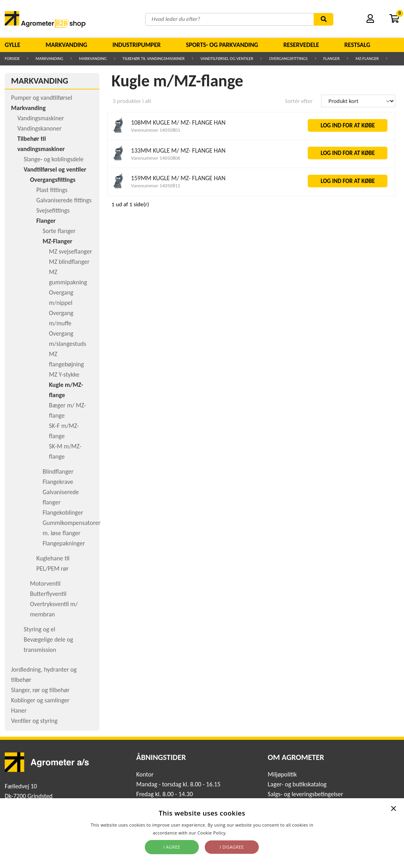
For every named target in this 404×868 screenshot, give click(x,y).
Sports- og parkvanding (222, 45)
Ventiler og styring (34, 721)
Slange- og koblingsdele (54, 159)
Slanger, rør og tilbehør (40, 690)
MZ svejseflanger (70, 251)
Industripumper (137, 45)
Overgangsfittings (288, 59)
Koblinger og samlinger (40, 700)
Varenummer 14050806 (156, 158)
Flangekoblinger (63, 512)
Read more (240, 833)
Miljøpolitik (282, 774)
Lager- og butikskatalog (297, 784)
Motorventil (45, 583)
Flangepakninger (64, 543)
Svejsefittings (53, 210)
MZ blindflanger (69, 262)
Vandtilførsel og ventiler (227, 59)
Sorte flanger (59, 231)
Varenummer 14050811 (156, 186)
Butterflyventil (48, 594)
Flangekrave (58, 482)
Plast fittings (52, 190)
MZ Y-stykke (64, 374)
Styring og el (39, 629)
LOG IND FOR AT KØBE (348, 125)
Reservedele (301, 45)
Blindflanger (58, 471)
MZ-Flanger (367, 59)
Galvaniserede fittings (64, 200)
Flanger (332, 59)
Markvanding (66, 45)
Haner (19, 710)
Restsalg (357, 45)
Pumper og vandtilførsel (42, 98)
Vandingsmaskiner (41, 118)
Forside (12, 59)
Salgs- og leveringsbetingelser (306, 794)
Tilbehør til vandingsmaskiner (154, 59)
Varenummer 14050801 (156, 130)
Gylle (13, 45)
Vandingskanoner (39, 128)
